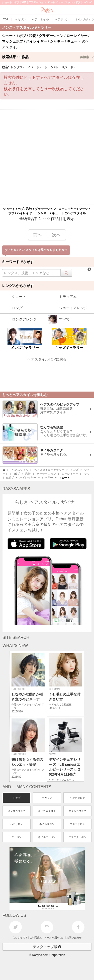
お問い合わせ (74, 938)
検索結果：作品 (48, 57)
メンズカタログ (17, 811)
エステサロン (77, 824)
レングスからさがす (18, 286)
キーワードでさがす (18, 262)
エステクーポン (77, 837)
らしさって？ (20, 938)
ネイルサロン (47, 824)
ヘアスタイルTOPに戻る (47, 359)
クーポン (17, 837)
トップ (17, 798)
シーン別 (51, 67)
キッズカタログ (47, 811)
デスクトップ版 (47, 947)
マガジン (47, 798)
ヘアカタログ (77, 798)
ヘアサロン (17, 824)
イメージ (34, 67)
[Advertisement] (47, 157)
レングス (18, 67)
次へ (56, 235)
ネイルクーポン (47, 837)
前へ (38, 235)
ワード (68, 67)
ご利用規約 (36, 938)
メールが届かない (54, 938)
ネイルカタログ (77, 811)
